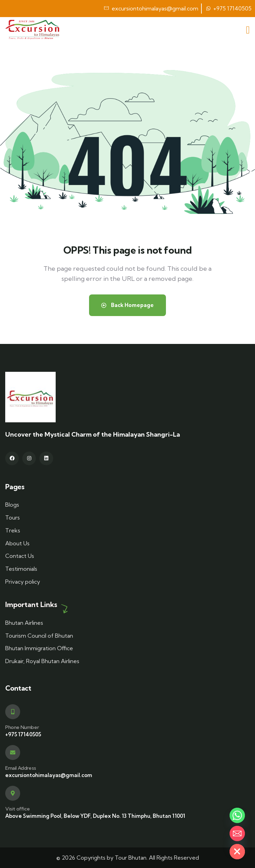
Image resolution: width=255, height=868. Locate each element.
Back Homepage (128, 305)
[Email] (237, 834)
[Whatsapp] (237, 815)
